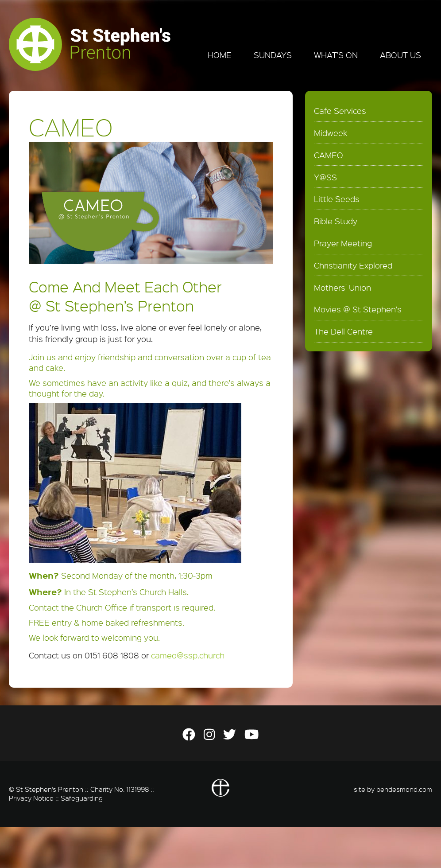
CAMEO (329, 155)
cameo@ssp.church (188, 655)
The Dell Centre (343, 331)
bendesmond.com (404, 789)
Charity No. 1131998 (120, 789)
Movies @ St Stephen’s (358, 309)
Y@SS (325, 177)
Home (220, 55)
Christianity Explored (353, 265)
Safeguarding (82, 798)
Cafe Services (340, 111)
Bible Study (336, 221)
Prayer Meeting (343, 243)
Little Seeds (337, 199)
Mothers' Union (342, 288)
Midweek (331, 133)
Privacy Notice (31, 798)
